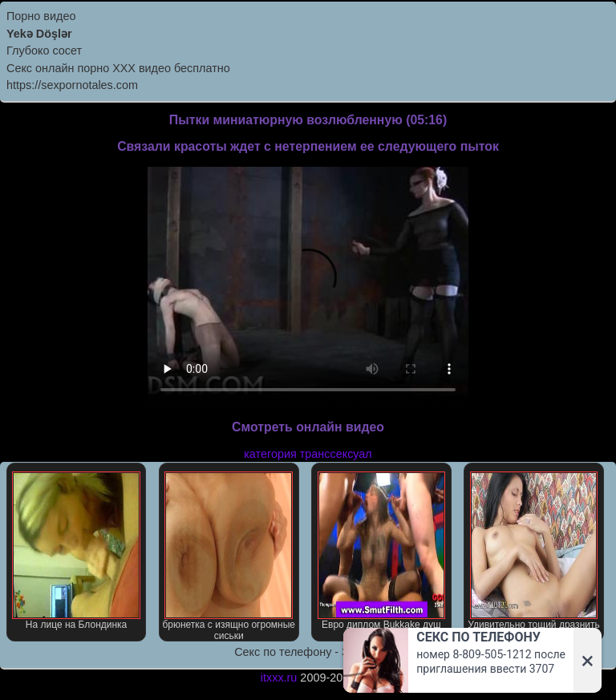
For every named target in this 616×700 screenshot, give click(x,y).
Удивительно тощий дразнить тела (533, 556)
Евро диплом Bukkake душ (382, 551)
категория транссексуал (308, 454)
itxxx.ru (279, 678)
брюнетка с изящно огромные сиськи (229, 556)
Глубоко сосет (44, 51)
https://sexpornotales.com (72, 85)
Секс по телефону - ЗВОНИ (308, 652)
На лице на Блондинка (76, 551)
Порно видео (41, 16)
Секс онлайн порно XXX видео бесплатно (118, 68)
